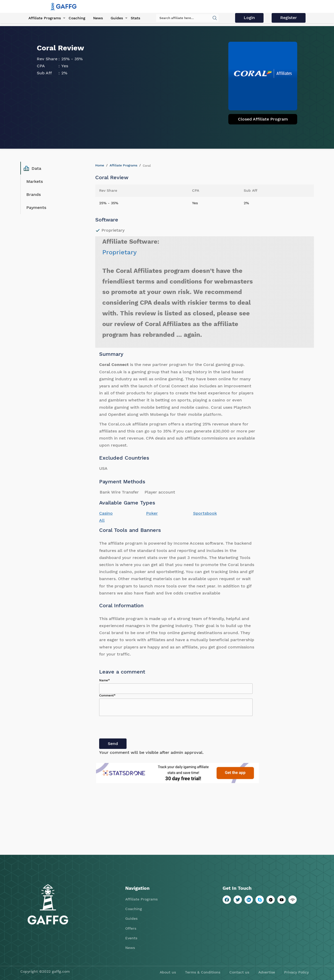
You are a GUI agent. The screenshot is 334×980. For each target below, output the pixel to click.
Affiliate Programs (45, 18)
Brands (34, 194)
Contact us (239, 972)
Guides (117, 18)
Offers (131, 928)
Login (249, 18)
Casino (106, 513)
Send (113, 744)
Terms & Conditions (203, 972)
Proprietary (120, 252)
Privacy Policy (296, 972)
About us (168, 972)
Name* (105, 680)
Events (131, 938)
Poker (152, 513)
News (98, 18)
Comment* (107, 695)
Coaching (77, 18)
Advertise (267, 972)
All (102, 520)
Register (289, 18)
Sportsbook (205, 513)
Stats (135, 18)
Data (32, 168)
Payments (36, 208)
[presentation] (139, 728)
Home (100, 165)
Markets (35, 181)
